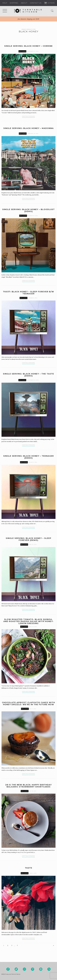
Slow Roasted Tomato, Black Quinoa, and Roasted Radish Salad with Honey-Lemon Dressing (28, 621)
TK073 (29, 868)
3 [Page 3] (12, 945)
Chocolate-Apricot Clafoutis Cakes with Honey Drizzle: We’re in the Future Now (28, 704)
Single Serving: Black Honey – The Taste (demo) (28, 375)
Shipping (14, 3)
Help (5, 3)
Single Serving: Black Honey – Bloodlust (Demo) (28, 210)
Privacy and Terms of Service (13, 974)
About (24, 3)
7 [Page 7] (17, 945)
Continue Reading (28, 116)
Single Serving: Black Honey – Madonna (29, 128)
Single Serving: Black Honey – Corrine (28, 46)
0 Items (51, 3)
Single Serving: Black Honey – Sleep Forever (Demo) (29, 539)
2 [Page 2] (8, 945)
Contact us (36, 3)
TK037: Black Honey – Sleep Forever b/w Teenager (28, 293)
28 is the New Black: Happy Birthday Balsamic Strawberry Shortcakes (28, 786)
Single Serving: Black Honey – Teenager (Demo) (29, 457)
